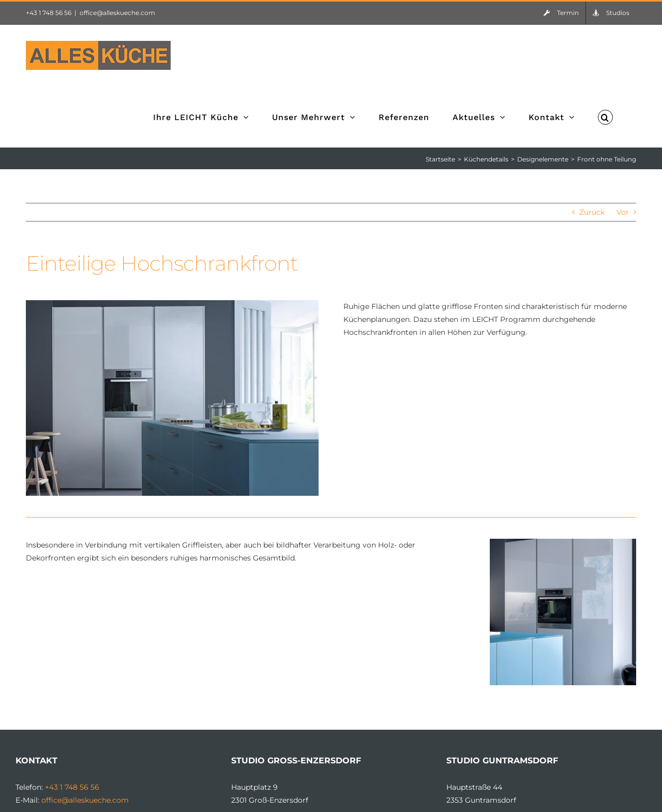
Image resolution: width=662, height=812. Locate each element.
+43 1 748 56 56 (49, 13)
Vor (623, 212)
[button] (605, 116)
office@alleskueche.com (117, 13)
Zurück (593, 212)
